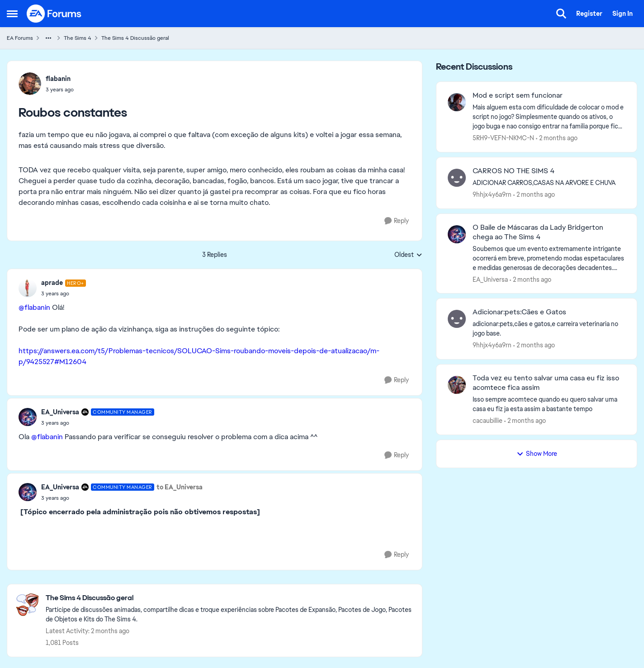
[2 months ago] (557, 138)
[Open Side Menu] (12, 14)
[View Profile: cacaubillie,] (457, 385)
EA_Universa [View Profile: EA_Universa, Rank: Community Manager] (60, 412)
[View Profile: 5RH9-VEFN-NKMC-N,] (457, 102)
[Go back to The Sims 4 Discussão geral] (229, 598)
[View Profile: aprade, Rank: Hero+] (28, 288)
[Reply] (397, 221)
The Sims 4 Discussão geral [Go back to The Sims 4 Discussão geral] (135, 38)
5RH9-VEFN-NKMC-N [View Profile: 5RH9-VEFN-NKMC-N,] (503, 138)
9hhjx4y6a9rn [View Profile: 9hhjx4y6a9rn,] (492, 194)
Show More (537, 454)
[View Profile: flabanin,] (30, 84)
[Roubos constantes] (64, 294)
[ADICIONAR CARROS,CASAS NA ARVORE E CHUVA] (549, 183)
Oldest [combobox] (408, 255)
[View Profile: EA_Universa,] (457, 234)
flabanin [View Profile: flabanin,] (58, 79)
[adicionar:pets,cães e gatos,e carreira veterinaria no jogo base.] (549, 329)
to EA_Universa (180, 487)
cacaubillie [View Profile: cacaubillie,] (488, 421)
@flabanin (34, 307)
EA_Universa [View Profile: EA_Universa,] (490, 279)
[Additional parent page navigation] (48, 38)
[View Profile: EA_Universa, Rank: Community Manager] (28, 417)
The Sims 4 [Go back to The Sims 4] (78, 38)
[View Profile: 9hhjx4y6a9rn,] (457, 178)
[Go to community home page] (54, 14)
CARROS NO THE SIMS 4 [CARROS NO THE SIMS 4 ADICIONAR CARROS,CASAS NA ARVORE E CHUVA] (514, 171)
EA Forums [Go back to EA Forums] (20, 38)
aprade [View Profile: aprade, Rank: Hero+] (52, 283)
